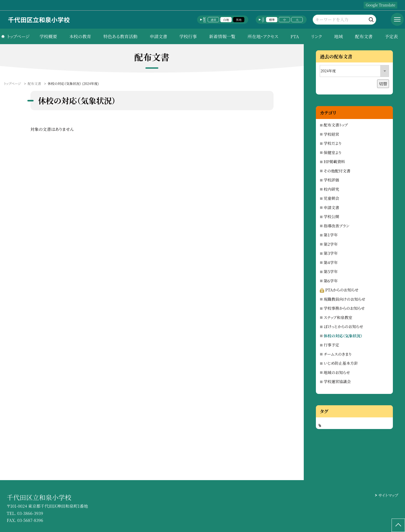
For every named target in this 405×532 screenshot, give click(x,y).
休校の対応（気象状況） (343, 336)
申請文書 (158, 36)
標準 (272, 20)
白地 (226, 20)
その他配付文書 (337, 171)
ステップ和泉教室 (338, 317)
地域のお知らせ (337, 372)
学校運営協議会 (337, 381)
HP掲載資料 (334, 161)
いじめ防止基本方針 (341, 363)
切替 (383, 84)
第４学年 (331, 262)
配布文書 (364, 36)
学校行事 (188, 36)
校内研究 (331, 189)
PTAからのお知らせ (339, 290)
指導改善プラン (336, 226)
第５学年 (331, 271)
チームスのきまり (338, 354)
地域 (338, 36)
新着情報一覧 (222, 36)
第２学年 (331, 244)
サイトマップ (388, 495)
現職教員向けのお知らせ (344, 299)
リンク (317, 36)
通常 (213, 20)
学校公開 (331, 216)
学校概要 (48, 36)
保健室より (333, 152)
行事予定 (331, 345)
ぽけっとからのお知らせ (343, 326)
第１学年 (331, 235)
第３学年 (331, 253)
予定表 (391, 36)
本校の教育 (80, 36)
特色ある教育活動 (120, 36)
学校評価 (331, 180)
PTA (295, 36)
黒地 (239, 20)
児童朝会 (331, 198)
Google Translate (380, 5)
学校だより (333, 143)
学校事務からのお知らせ (344, 308)
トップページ (18, 36)
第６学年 (331, 281)
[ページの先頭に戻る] (398, 525)
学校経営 (331, 134)
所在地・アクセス (263, 36)
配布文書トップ (336, 125)
